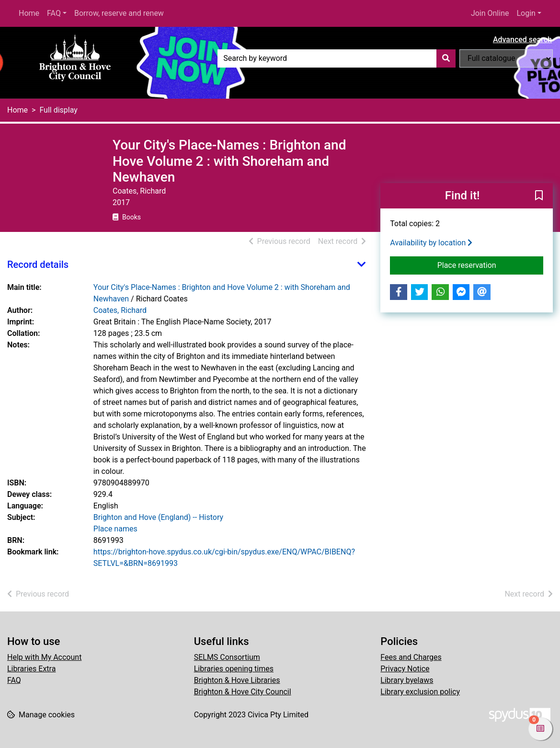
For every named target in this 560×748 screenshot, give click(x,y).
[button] (539, 196)
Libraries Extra (31, 669)
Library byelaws (407, 680)
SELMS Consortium (227, 657)
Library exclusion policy (420, 692)
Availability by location (431, 243)
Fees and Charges (411, 657)
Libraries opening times (234, 669)
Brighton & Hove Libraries (237, 680)
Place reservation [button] (490, 265)
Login (526, 13)
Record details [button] (38, 265)
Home (29, 13)
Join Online (490, 13)
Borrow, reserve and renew (119, 13)
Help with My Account (44, 657)
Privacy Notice (405, 669)
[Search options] (506, 58)
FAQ (54, 13)
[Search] (446, 58)
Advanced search (522, 40)
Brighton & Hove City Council (243, 692)
